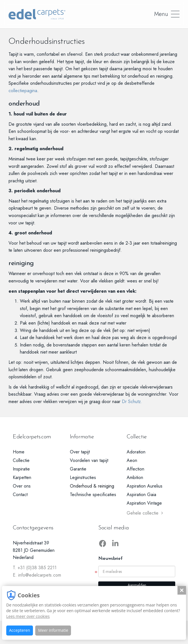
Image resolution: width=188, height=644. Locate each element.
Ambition (135, 477)
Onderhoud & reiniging (92, 486)
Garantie (78, 469)
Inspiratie (21, 469)
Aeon (132, 460)
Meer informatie (53, 630)
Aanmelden (137, 585)
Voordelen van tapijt (89, 460)
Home (19, 452)
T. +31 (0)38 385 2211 (35, 568)
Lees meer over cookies (28, 616)
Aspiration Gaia (141, 495)
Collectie (21, 460)
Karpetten (22, 477)
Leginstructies (83, 477)
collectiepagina (23, 91)
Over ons (22, 486)
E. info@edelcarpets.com (37, 575)
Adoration (136, 452)
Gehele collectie (145, 513)
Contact (20, 495)
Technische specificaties (93, 495)
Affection (135, 469)
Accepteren (20, 630)
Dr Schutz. (133, 402)
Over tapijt (80, 452)
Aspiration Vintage (144, 503)
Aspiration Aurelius (145, 486)
